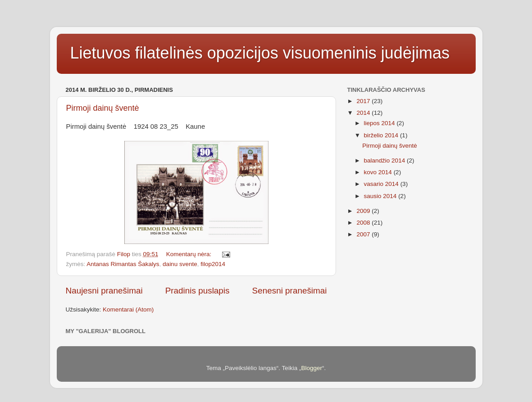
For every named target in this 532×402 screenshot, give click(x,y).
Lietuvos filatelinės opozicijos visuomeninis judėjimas (260, 53)
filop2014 (213, 264)
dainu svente (180, 264)
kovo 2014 (379, 172)
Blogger (311, 368)
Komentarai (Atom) (128, 309)
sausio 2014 (381, 196)
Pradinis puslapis (198, 291)
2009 (364, 211)
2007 (364, 234)
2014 (364, 113)
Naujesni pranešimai (104, 291)
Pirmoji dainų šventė (103, 108)
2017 (364, 101)
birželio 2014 (382, 135)
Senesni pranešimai (290, 291)
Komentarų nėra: (190, 254)
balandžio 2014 (385, 160)
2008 (364, 223)
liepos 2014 (380, 123)
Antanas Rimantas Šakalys (123, 264)
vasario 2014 (382, 184)
